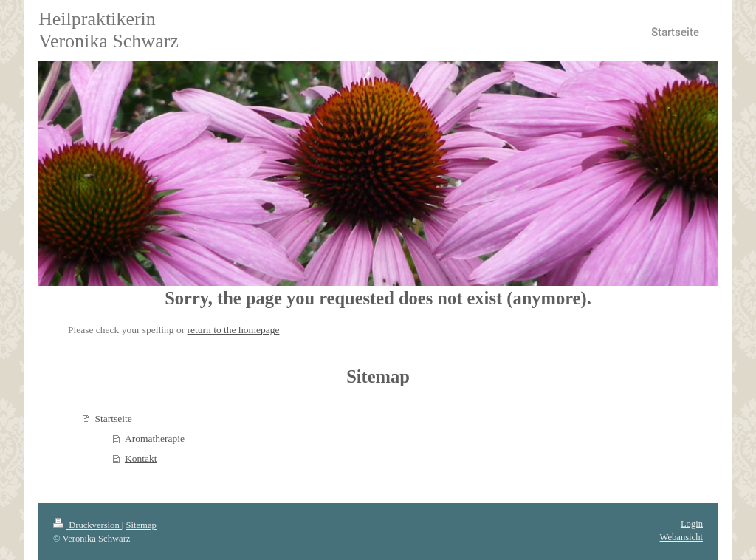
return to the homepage (234, 330)
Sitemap (141, 525)
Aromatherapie (155, 438)
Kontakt (141, 458)
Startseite (113, 419)
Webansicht (681, 537)
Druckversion (87, 525)
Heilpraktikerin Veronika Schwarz (109, 30)
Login (692, 524)
